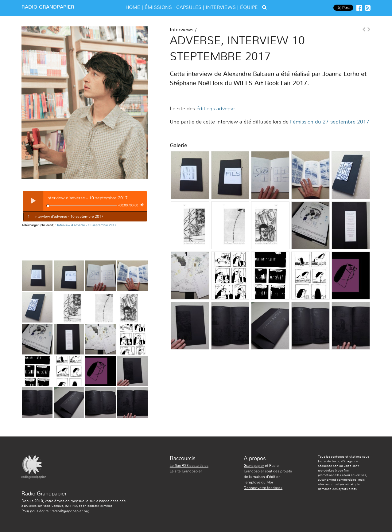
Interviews (221, 7)
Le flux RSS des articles (189, 466)
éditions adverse (215, 109)
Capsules (189, 7)
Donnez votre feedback (263, 488)
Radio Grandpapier (48, 7)
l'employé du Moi (258, 482)
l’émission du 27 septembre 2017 (330, 122)
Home (133, 7)
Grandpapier (254, 466)
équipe (249, 7)
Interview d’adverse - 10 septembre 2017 (87, 225)
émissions (158, 7)
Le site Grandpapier (186, 471)
